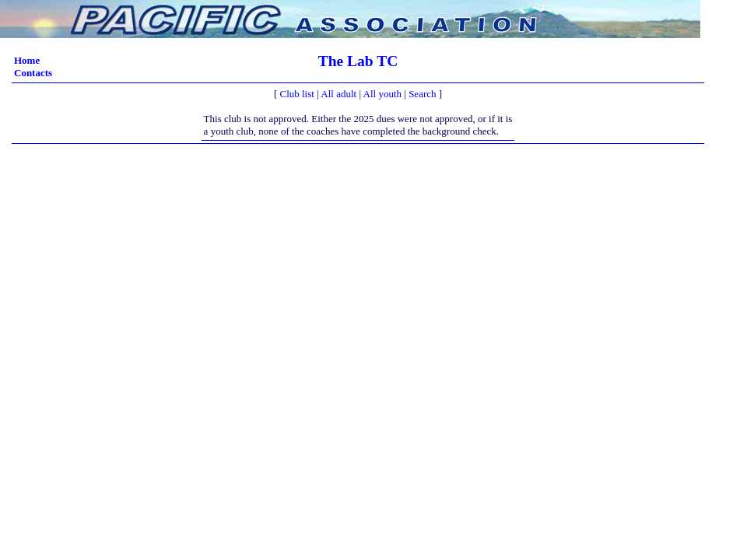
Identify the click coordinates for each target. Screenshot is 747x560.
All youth (382, 94)
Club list (296, 94)
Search (422, 94)
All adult (338, 94)
